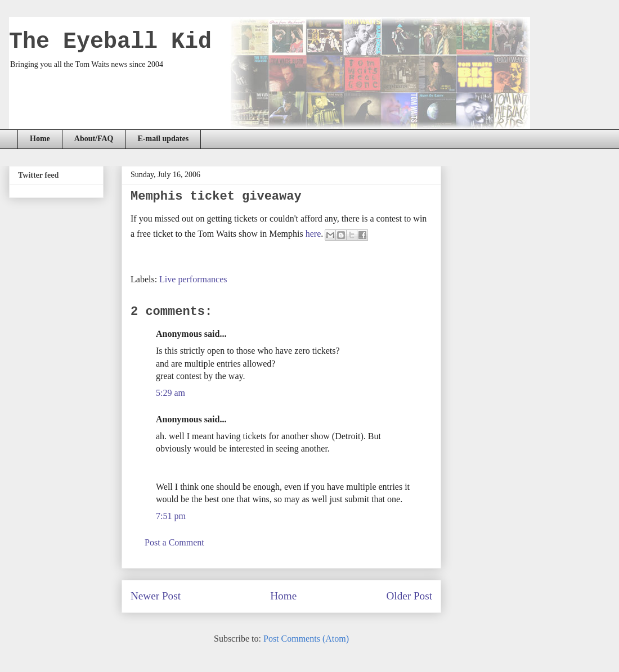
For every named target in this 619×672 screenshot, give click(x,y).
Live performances (193, 279)
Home (40, 139)
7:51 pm (171, 516)
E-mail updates (163, 139)
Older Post (409, 596)
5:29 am (171, 393)
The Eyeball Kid (110, 42)
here (313, 234)
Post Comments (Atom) (306, 639)
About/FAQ (94, 139)
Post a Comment (174, 542)
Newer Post (156, 596)
